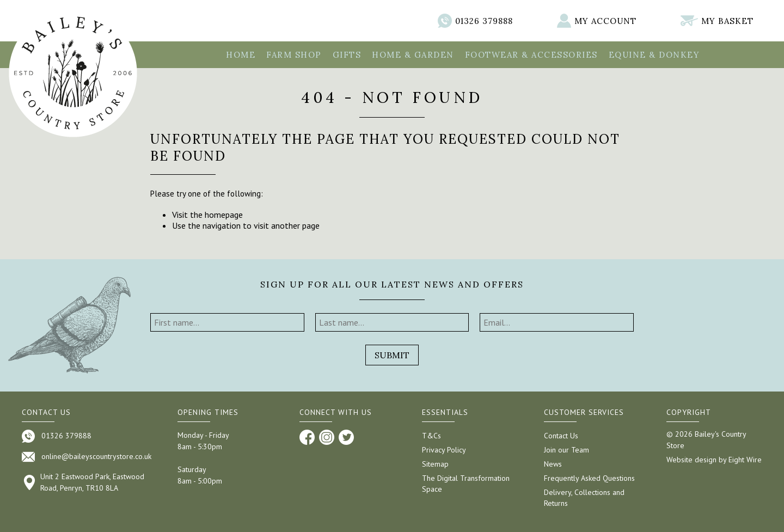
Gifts (347, 55)
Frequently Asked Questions (589, 478)
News (553, 464)
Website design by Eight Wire (714, 460)
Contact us (46, 412)
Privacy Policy (444, 450)
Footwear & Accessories (531, 55)
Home (241, 55)
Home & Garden (413, 55)
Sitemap (435, 464)
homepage (224, 215)
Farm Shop (294, 55)
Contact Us (561, 436)
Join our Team (566, 450)
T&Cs (431, 436)
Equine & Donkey (654, 55)
